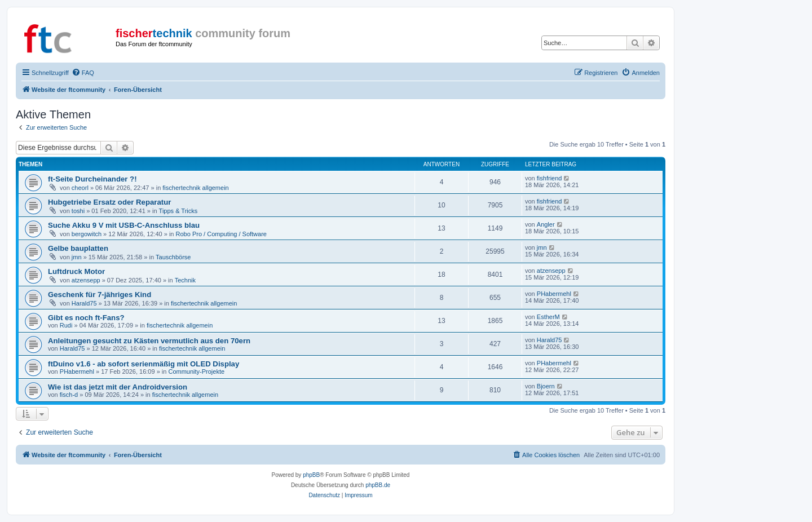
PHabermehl (554, 294)
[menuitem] (83, 73)
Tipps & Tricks (178, 211)
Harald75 (84, 303)
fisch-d (69, 395)
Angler (546, 224)
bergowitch (87, 234)
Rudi (66, 325)
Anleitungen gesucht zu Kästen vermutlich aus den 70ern (149, 341)
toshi (78, 211)
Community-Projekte (196, 371)
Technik (185, 280)
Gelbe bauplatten (78, 248)
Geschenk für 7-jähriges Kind (100, 295)
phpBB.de (378, 485)
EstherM (548, 317)
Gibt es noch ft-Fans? (86, 318)
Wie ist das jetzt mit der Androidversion (118, 387)
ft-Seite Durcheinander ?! (92, 179)
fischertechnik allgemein (195, 188)
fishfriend (550, 178)
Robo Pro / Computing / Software (221, 234)
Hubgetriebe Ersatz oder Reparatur (109, 202)
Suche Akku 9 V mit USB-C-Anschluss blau (124, 225)
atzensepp (86, 280)
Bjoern (546, 386)
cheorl (80, 188)
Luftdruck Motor (76, 271)
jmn (77, 257)
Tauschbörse (173, 257)
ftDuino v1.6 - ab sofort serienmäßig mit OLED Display (144, 364)
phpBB (311, 475)
